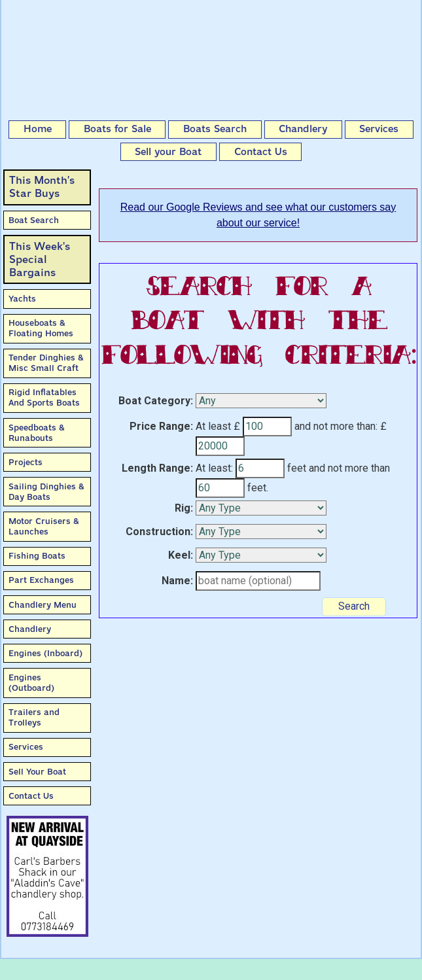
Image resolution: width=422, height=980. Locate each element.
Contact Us (261, 152)
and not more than (349, 468)
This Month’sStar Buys (42, 187)
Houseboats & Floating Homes (41, 328)
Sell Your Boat (37, 772)
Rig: (184, 508)
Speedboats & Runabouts (37, 433)
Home (38, 129)
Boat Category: (156, 401)
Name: (177, 581)
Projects (26, 462)
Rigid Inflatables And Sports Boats (44, 397)
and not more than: (336, 426)
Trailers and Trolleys (34, 717)
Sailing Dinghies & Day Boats (46, 492)
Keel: (181, 555)
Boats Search (215, 129)
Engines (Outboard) (31, 683)
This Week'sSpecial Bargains (40, 259)
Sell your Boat (168, 152)
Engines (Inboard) (45, 653)
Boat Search (34, 220)
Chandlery (303, 129)
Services (379, 129)
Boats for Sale (117, 129)
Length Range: (157, 468)
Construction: (159, 532)
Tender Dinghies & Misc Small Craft (46, 363)
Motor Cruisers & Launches (44, 526)
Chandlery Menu (43, 605)
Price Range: (161, 426)
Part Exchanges (41, 580)
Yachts (22, 299)
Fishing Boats (37, 556)
